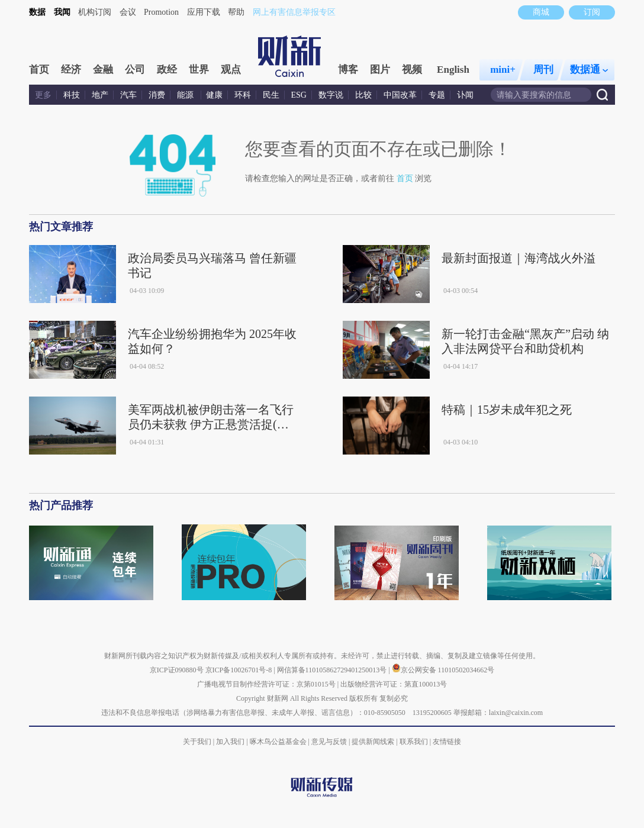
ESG (299, 95)
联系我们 (414, 742)
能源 (186, 95)
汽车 (128, 95)
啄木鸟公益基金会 (279, 742)
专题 (437, 95)
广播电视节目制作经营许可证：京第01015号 (266, 684)
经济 (71, 70)
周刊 (543, 70)
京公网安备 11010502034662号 (443, 670)
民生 (271, 95)
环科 (243, 95)
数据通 (589, 70)
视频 (412, 70)
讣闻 (465, 95)
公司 (135, 70)
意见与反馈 (329, 742)
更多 (43, 95)
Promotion (161, 12)
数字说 (331, 95)
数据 (37, 12)
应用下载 (204, 12)
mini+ (503, 70)
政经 (167, 70)
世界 (199, 70)
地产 (100, 95)
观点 (231, 70)
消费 (157, 95)
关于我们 (197, 742)
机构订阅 (95, 12)
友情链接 (447, 742)
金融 (103, 70)
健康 (214, 95)
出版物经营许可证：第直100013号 (394, 684)
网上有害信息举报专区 (294, 12)
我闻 (62, 12)
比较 (363, 95)
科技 (72, 95)
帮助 (236, 12)
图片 (380, 70)
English (453, 70)
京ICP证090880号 (177, 670)
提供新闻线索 (373, 742)
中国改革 (400, 95)
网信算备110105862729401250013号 (333, 670)
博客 (348, 70)
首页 (39, 70)
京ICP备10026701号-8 (240, 670)
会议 (128, 12)
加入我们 (230, 742)
